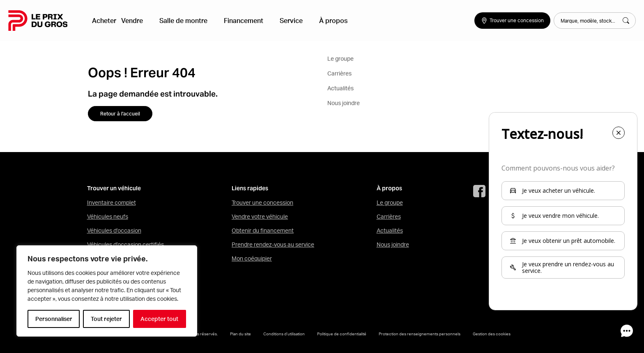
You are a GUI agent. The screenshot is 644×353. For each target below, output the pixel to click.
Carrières (389, 217)
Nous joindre (393, 245)
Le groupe (390, 203)
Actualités (390, 231)
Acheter (107, 21)
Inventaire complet (112, 203)
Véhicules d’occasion (114, 231)
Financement (239, 21)
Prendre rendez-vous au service (273, 245)
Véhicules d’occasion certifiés (125, 245)
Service (280, 21)
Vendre (140, 21)
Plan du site (240, 334)
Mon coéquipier (252, 258)
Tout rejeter (106, 319)
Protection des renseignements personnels (420, 334)
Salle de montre (185, 21)
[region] (107, 291)
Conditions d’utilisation (284, 334)
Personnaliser (54, 319)
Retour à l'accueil (120, 114)
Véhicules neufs (108, 217)
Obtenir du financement (263, 231)
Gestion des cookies (492, 334)
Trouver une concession (262, 203)
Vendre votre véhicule (260, 217)
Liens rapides (250, 188)
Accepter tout (159, 319)
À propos (315, 21)
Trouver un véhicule (114, 188)
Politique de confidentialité (342, 334)
